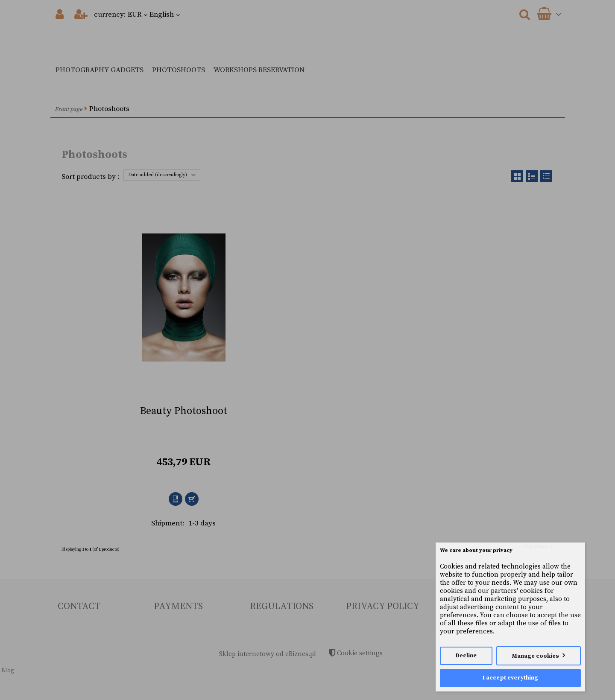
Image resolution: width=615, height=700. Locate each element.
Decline (466, 656)
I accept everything (510, 678)
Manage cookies (536, 656)
